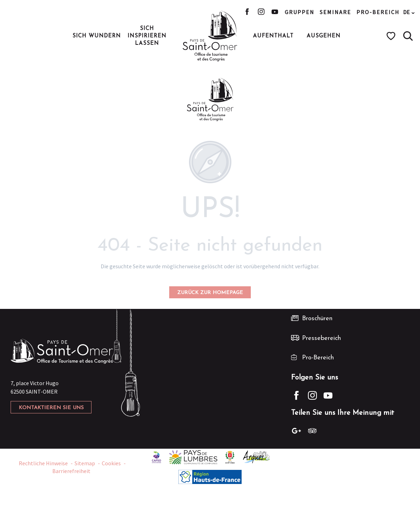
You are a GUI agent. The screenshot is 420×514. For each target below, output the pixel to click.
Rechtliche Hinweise (43, 463)
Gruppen (300, 12)
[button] (408, 36)
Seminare (335, 12)
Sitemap (85, 463)
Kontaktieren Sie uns (51, 408)
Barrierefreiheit (71, 471)
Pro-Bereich (378, 12)
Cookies (111, 463)
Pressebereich (321, 338)
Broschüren (317, 319)
